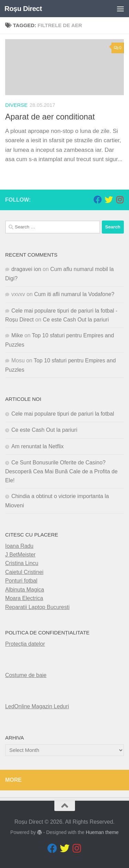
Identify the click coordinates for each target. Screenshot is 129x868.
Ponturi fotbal (21, 581)
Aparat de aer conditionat (50, 117)
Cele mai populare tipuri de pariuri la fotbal (63, 414)
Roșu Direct (23, 9)
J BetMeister (20, 555)
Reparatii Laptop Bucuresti (37, 607)
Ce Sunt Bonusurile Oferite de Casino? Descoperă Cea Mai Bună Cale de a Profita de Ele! (61, 471)
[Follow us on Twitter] (109, 200)
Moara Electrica (24, 598)
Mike (17, 335)
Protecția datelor (25, 644)
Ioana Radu (19, 546)
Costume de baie (26, 675)
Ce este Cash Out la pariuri (76, 320)
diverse (16, 105)
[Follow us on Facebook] (98, 200)
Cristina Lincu (22, 563)
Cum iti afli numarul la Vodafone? (74, 294)
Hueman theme (102, 832)
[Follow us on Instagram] (120, 200)
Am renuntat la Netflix (37, 446)
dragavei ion (26, 269)
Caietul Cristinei (24, 572)
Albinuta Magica (25, 590)
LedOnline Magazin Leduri (37, 706)
